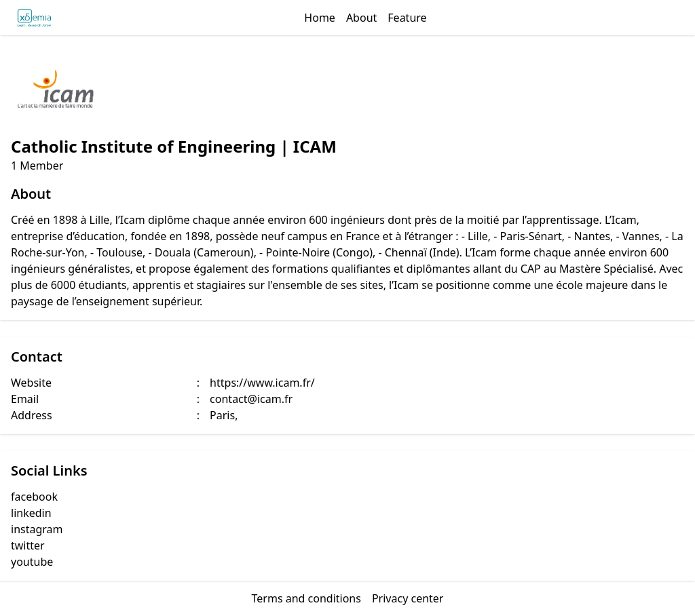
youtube (32, 562)
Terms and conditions (306, 598)
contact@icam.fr (251, 399)
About (361, 18)
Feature (407, 18)
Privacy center (408, 598)
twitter (28, 545)
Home (320, 18)
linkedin (31, 513)
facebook (34, 497)
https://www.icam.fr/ (262, 383)
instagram (37, 529)
